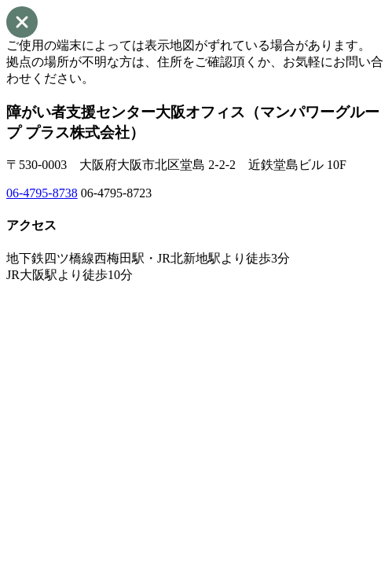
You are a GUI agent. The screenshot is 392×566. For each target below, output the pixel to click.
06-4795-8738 (42, 193)
